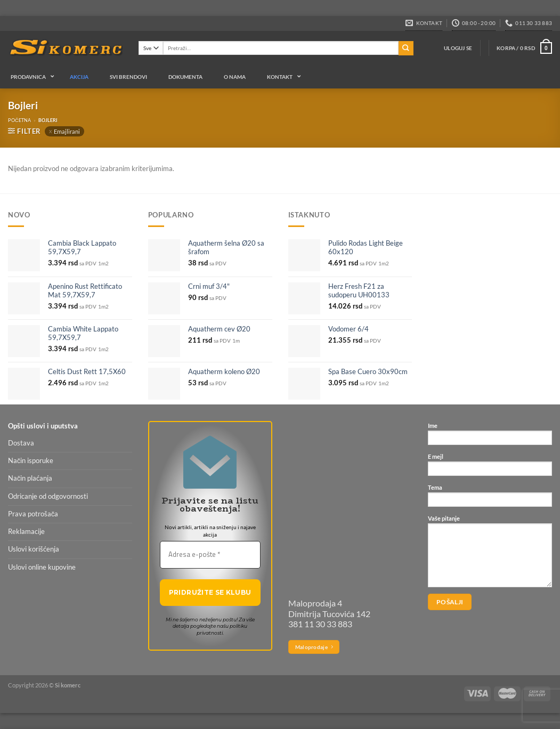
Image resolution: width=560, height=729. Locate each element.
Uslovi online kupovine (42, 567)
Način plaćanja (30, 478)
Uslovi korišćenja (34, 549)
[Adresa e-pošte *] (210, 555)
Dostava (21, 443)
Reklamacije (26, 532)
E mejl (490, 468)
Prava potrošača (33, 514)
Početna (19, 120)
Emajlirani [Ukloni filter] (67, 131)
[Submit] (406, 48)
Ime (490, 437)
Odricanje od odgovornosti (48, 496)
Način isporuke (31, 461)
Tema (490, 499)
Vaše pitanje (490, 554)
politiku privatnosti (222, 629)
